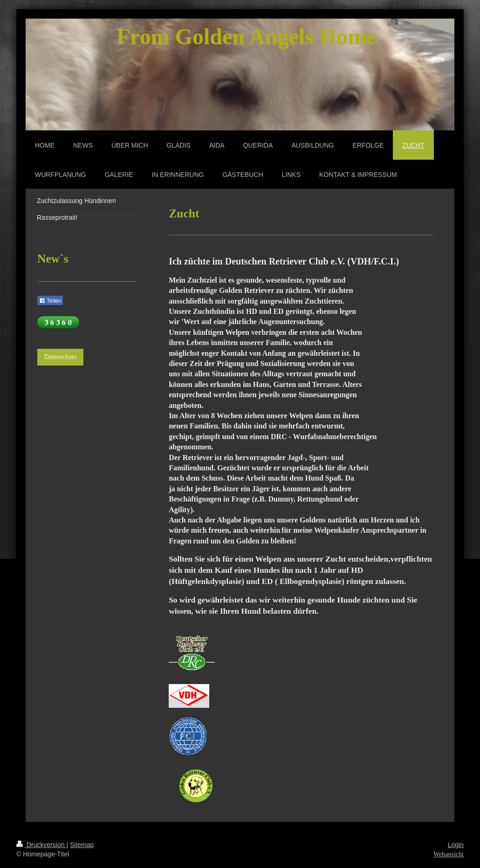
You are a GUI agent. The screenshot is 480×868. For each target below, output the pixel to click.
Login (456, 845)
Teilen (50, 301)
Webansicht (449, 854)
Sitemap (82, 845)
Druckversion (41, 845)
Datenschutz (60, 357)
